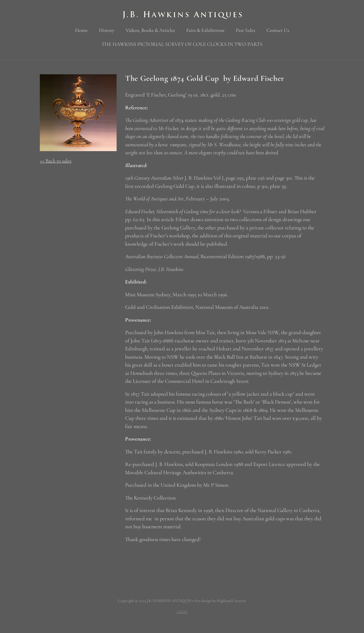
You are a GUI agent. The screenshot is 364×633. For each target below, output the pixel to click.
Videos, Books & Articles (150, 30)
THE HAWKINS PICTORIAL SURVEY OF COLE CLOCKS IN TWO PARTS (182, 44)
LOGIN (182, 612)
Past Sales (245, 30)
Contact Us (278, 30)
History (107, 30)
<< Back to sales (56, 161)
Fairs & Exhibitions (205, 30)
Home (81, 30)
